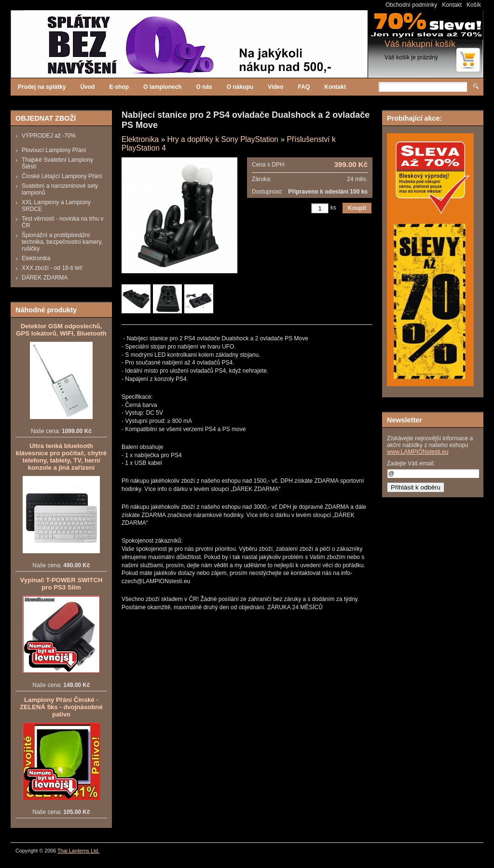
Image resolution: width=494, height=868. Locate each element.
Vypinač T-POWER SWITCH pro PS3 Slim (62, 584)
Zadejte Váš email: (411, 463)
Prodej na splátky (42, 87)
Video (275, 87)
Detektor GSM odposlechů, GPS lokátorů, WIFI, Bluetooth (61, 330)
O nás (204, 87)
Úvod (87, 87)
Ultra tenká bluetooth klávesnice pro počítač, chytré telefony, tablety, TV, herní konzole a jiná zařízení (61, 457)
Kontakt (452, 5)
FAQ (304, 87)
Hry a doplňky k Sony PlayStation (223, 139)
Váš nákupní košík (420, 44)
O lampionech (162, 87)
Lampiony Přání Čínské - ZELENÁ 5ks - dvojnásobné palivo (61, 707)
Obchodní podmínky (411, 5)
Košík (474, 5)
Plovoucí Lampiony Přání (54, 150)
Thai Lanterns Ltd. (78, 851)
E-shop (119, 87)
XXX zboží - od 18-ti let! (52, 268)
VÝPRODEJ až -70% (49, 136)
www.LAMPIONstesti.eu (418, 452)
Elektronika (36, 258)
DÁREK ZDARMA (45, 278)
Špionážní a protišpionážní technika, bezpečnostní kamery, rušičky (62, 242)
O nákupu (240, 87)
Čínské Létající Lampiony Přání (62, 176)
